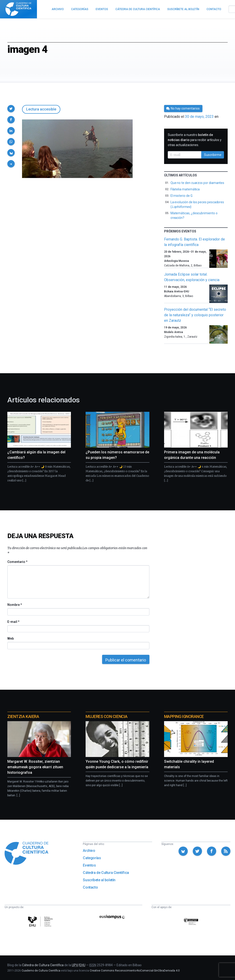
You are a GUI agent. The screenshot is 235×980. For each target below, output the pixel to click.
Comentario (17, 562)
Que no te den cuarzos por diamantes (197, 183)
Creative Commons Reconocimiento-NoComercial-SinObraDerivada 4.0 (135, 971)
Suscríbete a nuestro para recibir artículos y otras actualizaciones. (195, 140)
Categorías (92, 858)
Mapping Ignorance (184, 716)
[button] (11, 109)
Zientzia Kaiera (23, 716)
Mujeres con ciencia (106, 716)
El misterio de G (182, 196)
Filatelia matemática (185, 189)
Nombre (14, 605)
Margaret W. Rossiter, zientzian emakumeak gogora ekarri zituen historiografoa (35, 767)
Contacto (90, 887)
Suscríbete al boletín (99, 880)
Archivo (89, 851)
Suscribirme (213, 155)
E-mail (13, 622)
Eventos (89, 865)
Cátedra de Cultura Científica (106, 873)
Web (11, 638)
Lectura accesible (41, 109)
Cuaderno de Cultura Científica (41, 971)
